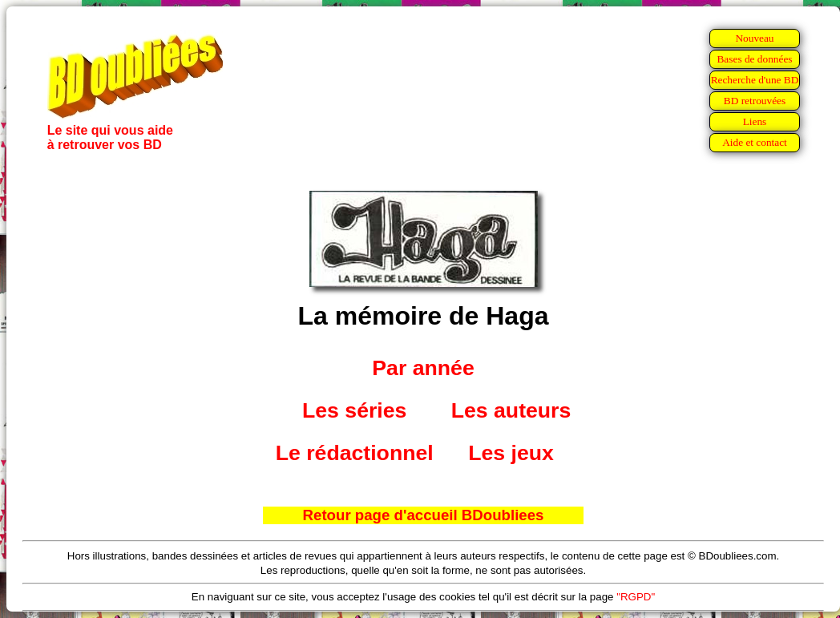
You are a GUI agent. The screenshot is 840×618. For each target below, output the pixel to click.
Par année (423, 368)
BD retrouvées (755, 101)
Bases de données (754, 59)
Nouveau (754, 38)
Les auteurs (511, 410)
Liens (755, 121)
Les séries (354, 410)
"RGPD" (636, 597)
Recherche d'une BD (755, 80)
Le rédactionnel (355, 453)
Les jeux (511, 453)
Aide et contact (755, 142)
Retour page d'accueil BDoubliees (424, 515)
